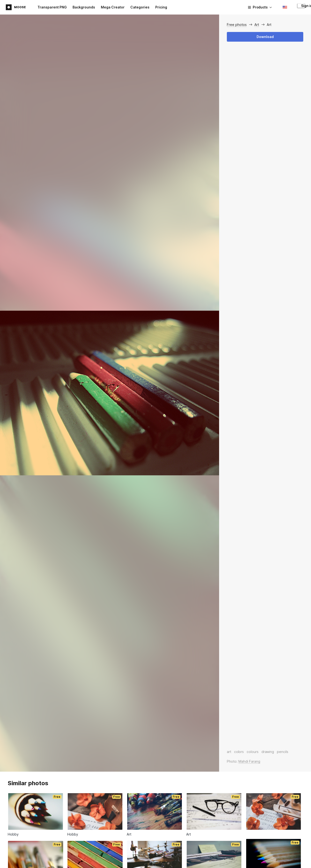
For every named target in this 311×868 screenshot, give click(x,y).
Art (257, 25)
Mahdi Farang (249, 761)
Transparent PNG (52, 7)
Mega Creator (113, 7)
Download (265, 37)
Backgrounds (84, 7)
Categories (140, 7)
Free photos (237, 25)
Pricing (161, 7)
